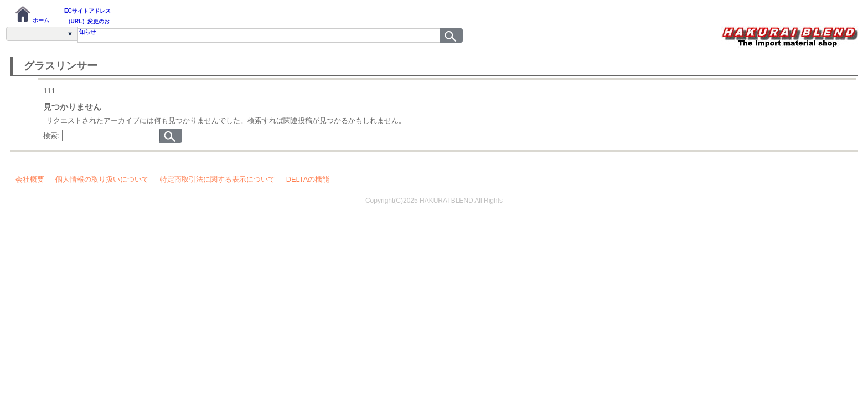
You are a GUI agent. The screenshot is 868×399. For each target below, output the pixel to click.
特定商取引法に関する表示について (218, 179)
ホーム (32, 14)
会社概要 (30, 179)
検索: (51, 135)
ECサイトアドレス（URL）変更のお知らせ (87, 16)
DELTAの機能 (308, 179)
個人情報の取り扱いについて (102, 179)
